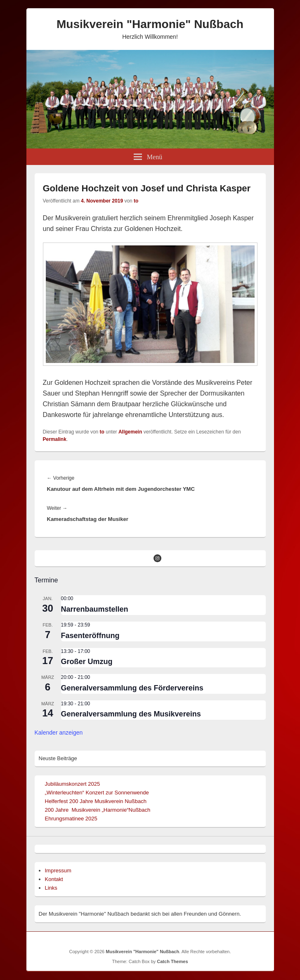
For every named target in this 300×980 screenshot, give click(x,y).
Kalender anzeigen (59, 733)
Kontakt (54, 879)
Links (51, 888)
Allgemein (130, 432)
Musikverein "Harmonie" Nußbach (150, 24)
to (136, 201)
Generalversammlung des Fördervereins (132, 688)
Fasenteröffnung (90, 636)
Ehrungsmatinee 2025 (71, 819)
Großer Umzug (87, 662)
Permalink (55, 439)
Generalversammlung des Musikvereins (131, 714)
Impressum (58, 870)
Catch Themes (172, 961)
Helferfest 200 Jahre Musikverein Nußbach (96, 801)
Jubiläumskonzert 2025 (73, 784)
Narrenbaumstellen (95, 609)
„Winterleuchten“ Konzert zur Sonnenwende (97, 793)
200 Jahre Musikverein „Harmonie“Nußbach (98, 810)
